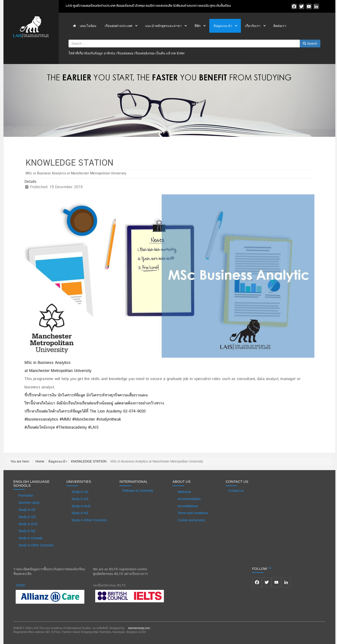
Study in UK (27, 510)
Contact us (236, 491)
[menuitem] (84, 26)
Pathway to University (138, 491)
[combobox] (184, 44)
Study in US (27, 517)
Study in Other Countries (36, 545)
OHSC (21, 585)
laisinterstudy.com (139, 628)
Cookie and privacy (191, 520)
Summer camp (29, 503)
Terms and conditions (193, 513)
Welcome (184, 492)
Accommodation (189, 499)
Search (74, 35)
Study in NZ (27, 531)
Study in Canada (30, 538)
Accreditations (188, 506)
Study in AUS (28, 524)
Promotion (26, 495)
